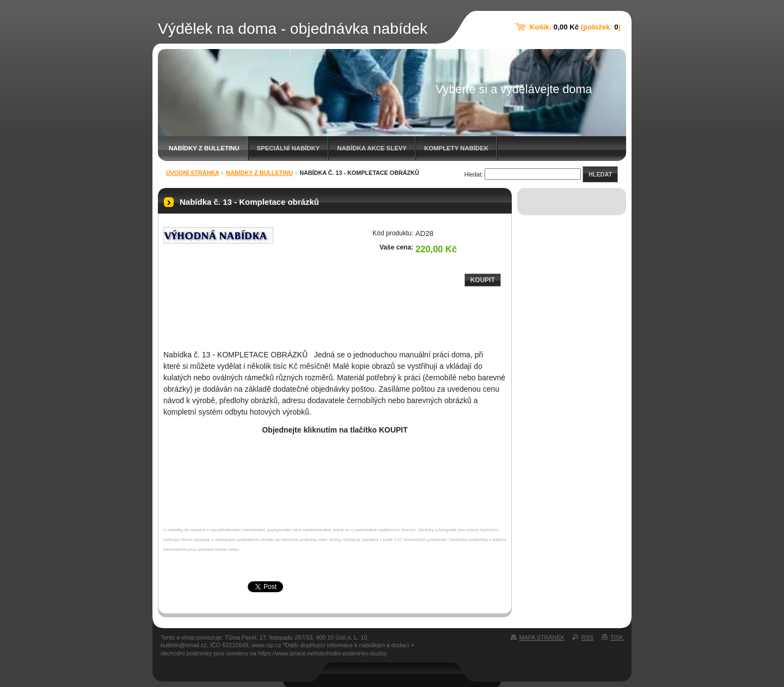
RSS (587, 637)
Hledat (600, 174)
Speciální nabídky (289, 148)
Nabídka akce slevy (372, 148)
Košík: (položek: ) (575, 27)
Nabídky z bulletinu (204, 148)
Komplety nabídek (456, 148)
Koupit (483, 280)
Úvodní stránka (193, 173)
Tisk (617, 637)
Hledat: (474, 174)
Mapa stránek (542, 637)
